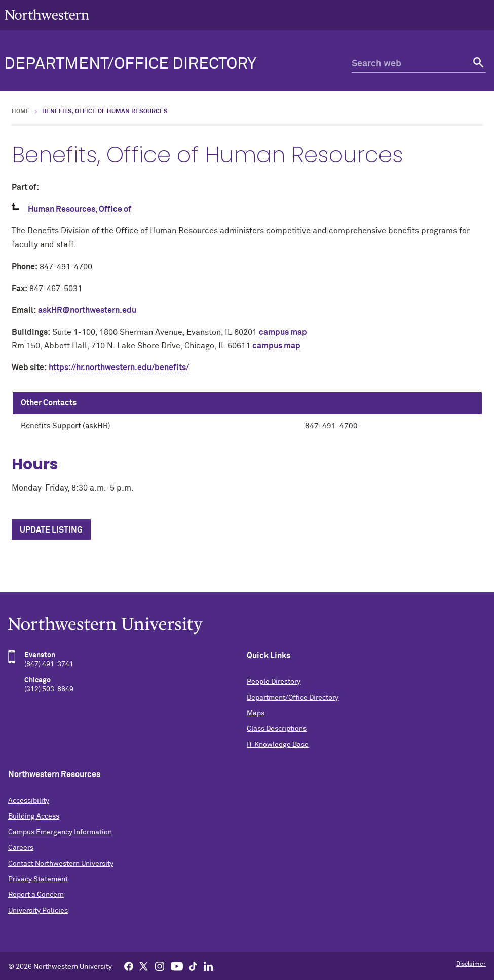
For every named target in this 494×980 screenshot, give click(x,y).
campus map (283, 332)
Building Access (34, 816)
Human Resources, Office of (80, 209)
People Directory (274, 682)
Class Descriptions (277, 729)
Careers (21, 848)
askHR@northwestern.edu (87, 310)
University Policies (38, 911)
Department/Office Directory (130, 64)
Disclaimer (471, 964)
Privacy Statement (38, 879)
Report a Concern (36, 895)
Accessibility (29, 801)
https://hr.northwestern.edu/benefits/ (119, 367)
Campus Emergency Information (60, 832)
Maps (256, 713)
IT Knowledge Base (278, 745)
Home (21, 112)
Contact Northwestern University (61, 864)
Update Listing (51, 530)
